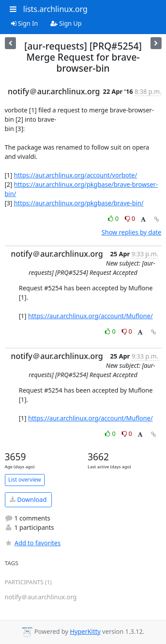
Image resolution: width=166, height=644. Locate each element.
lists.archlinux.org (55, 9)
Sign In (25, 23)
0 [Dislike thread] (130, 218)
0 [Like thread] (114, 218)
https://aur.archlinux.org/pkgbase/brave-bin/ (79, 203)
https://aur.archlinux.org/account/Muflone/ (90, 316)
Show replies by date (131, 232)
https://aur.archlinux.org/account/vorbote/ (75, 175)
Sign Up (66, 23)
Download (28, 499)
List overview (25, 480)
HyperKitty (85, 631)
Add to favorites (33, 543)
